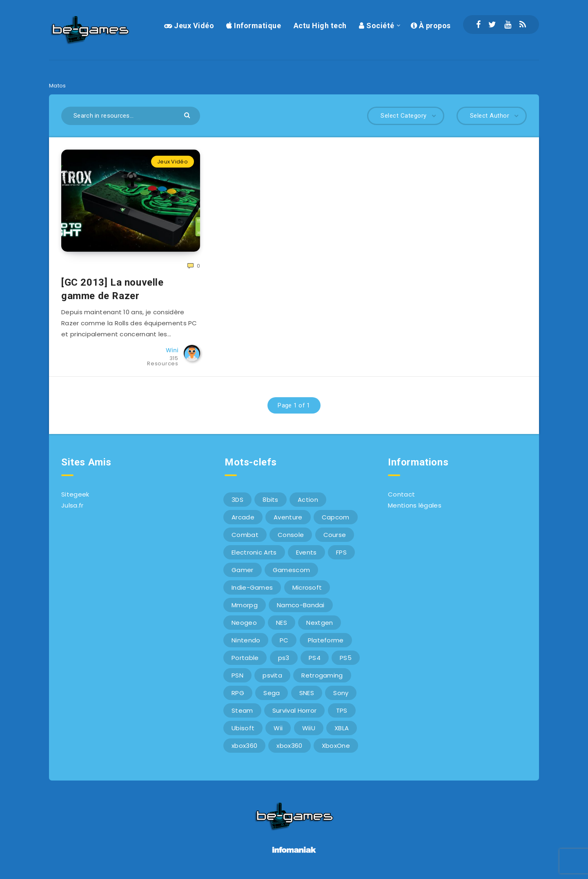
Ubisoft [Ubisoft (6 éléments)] (243, 728)
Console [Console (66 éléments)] (291, 535)
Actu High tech (320, 26)
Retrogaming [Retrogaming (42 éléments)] (322, 675)
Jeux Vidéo (189, 26)
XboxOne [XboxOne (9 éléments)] (336, 746)
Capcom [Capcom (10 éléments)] (336, 517)
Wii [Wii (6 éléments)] (278, 728)
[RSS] (523, 25)
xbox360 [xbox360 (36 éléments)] (244, 746)
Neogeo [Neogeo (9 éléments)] (244, 623)
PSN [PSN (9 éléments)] (237, 675)
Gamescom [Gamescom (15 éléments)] (291, 570)
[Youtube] (508, 25)
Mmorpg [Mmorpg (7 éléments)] (245, 605)
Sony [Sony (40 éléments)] (341, 693)
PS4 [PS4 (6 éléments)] (315, 658)
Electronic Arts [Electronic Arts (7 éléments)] (254, 552)
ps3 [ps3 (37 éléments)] (284, 658)
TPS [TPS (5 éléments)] (342, 710)
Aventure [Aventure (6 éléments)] (288, 517)
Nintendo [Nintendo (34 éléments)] (246, 640)
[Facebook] (478, 25)
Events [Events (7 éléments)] (306, 552)
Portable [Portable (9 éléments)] (245, 658)
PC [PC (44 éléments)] (284, 640)
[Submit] (188, 115)
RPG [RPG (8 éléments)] (238, 693)
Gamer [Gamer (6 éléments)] (243, 570)
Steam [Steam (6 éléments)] (242, 710)
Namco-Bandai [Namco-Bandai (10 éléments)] (301, 605)
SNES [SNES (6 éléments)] (307, 693)
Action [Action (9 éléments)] (308, 500)
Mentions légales (415, 505)
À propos (431, 26)
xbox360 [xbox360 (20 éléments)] (289, 746)
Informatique (254, 26)
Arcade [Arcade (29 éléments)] (243, 517)
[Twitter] (492, 25)
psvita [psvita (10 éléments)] (272, 675)
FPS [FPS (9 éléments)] (341, 552)
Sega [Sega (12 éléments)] (272, 693)
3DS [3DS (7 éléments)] (237, 500)
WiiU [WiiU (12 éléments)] (309, 728)
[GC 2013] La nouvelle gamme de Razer (112, 289)
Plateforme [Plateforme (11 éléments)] (326, 640)
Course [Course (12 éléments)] (335, 535)
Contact (401, 494)
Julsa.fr (72, 505)
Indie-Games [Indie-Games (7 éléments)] (252, 587)
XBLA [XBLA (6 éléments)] (342, 728)
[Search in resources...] (131, 116)
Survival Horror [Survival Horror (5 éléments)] (295, 710)
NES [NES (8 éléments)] (282, 623)
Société (377, 26)
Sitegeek (75, 494)
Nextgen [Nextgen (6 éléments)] (320, 623)
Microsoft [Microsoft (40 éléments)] (307, 587)
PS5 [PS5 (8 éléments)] (346, 658)
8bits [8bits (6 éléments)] (271, 500)
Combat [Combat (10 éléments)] (245, 535)
